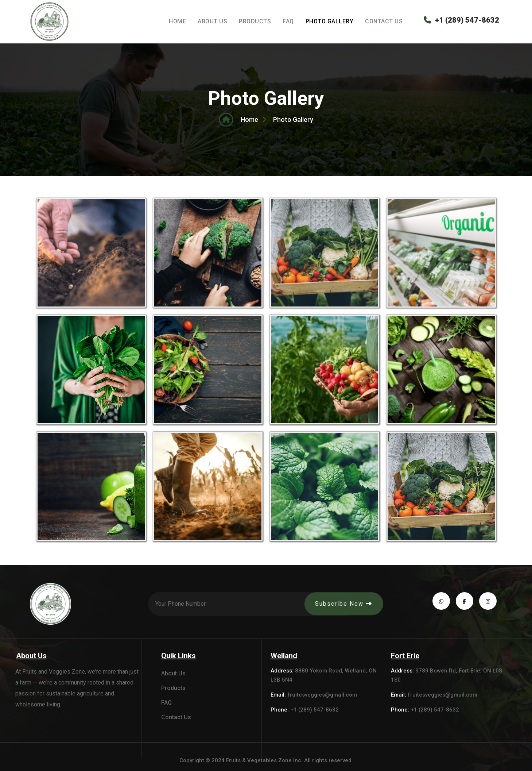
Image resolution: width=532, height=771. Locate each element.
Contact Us (384, 21)
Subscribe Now (344, 604)
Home (177, 21)
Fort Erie (405, 656)
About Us (212, 21)
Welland (284, 656)
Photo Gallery (330, 21)
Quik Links (178, 656)
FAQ (288, 21)
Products (255, 21)
